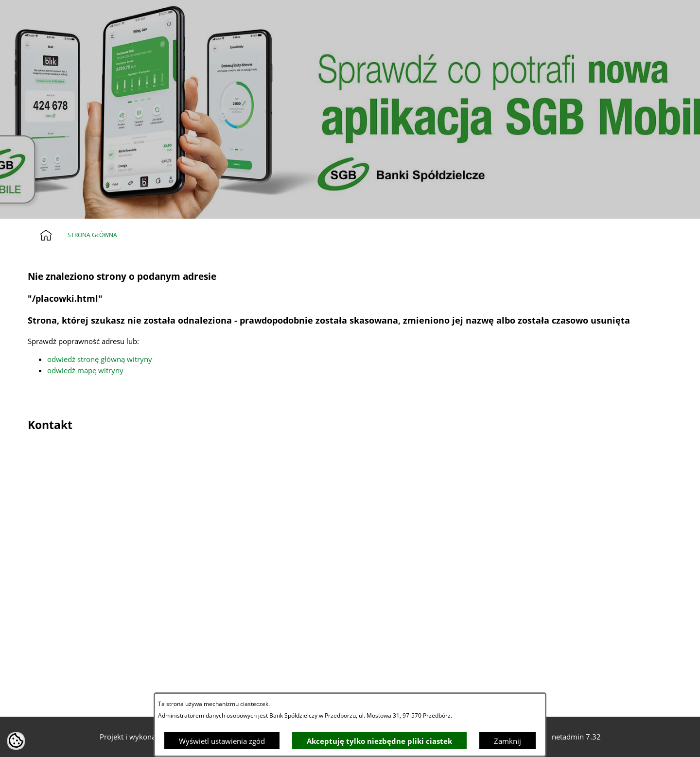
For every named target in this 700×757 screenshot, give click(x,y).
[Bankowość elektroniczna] (616, 13)
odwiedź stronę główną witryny (100, 359)
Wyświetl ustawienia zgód (222, 741)
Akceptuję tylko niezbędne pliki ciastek (379, 741)
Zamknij (507, 741)
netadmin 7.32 (576, 737)
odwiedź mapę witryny (85, 370)
